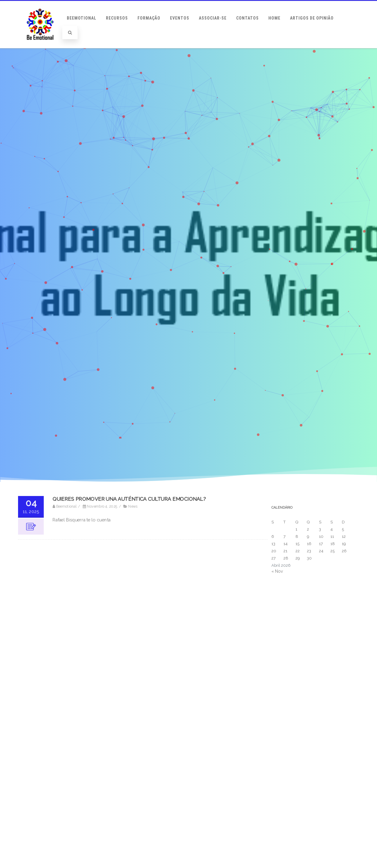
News (133, 507)
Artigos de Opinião (312, 18)
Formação (149, 18)
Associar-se (213, 18)
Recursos (117, 18)
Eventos (180, 18)
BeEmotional (82, 18)
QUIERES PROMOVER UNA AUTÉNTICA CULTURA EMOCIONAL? (130, 500)
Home (274, 18)
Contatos (247, 18)
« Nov (277, 571)
